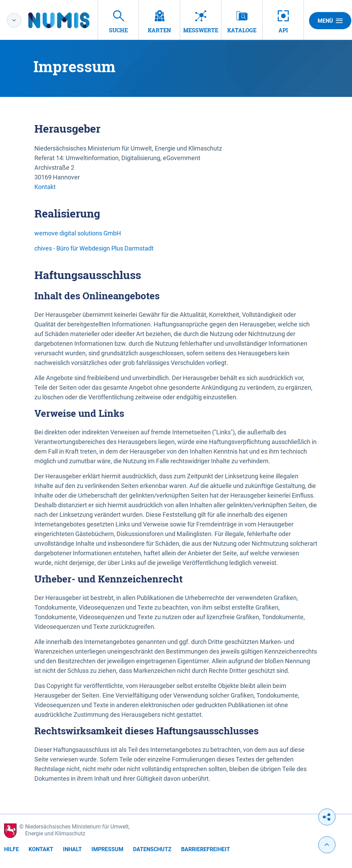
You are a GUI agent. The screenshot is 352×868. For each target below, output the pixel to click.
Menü (330, 21)
